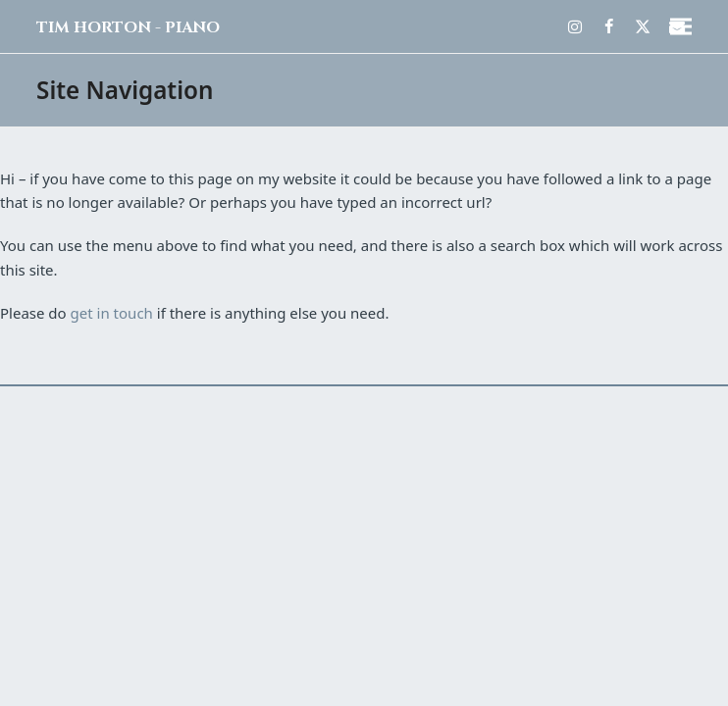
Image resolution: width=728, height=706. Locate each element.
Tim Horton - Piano (128, 27)
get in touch (112, 313)
